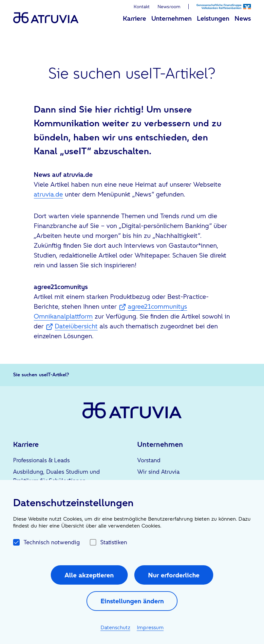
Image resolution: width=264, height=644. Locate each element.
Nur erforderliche (174, 575)
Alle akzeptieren (89, 575)
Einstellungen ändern (132, 601)
